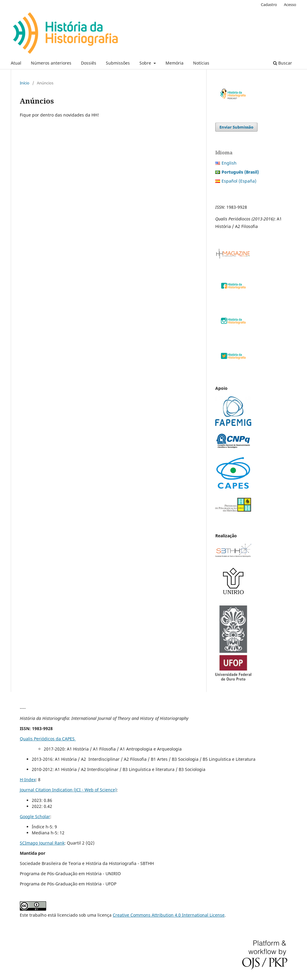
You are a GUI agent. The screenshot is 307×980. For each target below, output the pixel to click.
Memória (174, 63)
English (229, 163)
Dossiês (89, 63)
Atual (16, 63)
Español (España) (239, 181)
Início (25, 83)
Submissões (118, 63)
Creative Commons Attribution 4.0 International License (169, 915)
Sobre (146, 63)
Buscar (283, 63)
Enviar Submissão (236, 127)
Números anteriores (51, 63)
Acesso (290, 5)
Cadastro (269, 5)
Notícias (201, 63)
